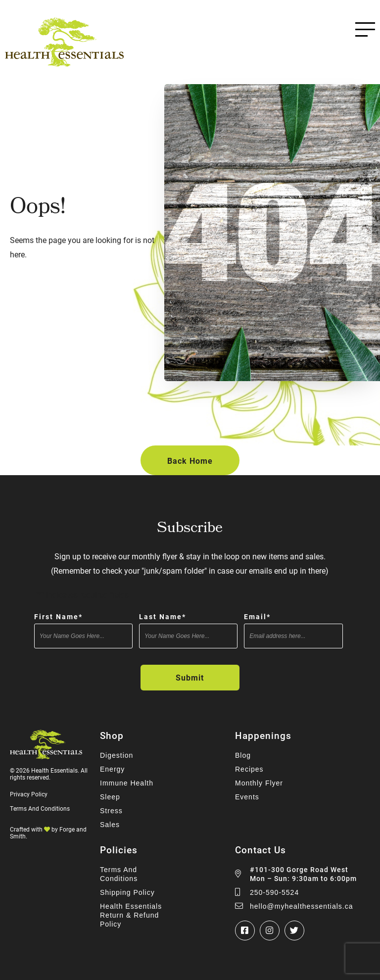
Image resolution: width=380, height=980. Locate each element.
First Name (58, 616)
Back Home (190, 461)
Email (257, 616)
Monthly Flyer (259, 783)
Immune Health (127, 783)
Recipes (249, 769)
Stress (111, 811)
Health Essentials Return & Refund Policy (131, 915)
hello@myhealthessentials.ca (302, 906)
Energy (112, 769)
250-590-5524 (274, 892)
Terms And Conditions (40, 808)
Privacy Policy (29, 794)
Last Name (163, 616)
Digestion (117, 755)
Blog (243, 755)
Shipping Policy (127, 892)
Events (247, 797)
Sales (110, 825)
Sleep (110, 797)
